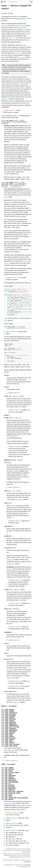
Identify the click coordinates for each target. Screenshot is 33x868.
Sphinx (26, 866)
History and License (16, 857)
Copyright (9, 849)
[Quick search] (19, 2)
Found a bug (27, 865)
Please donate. (27, 862)
